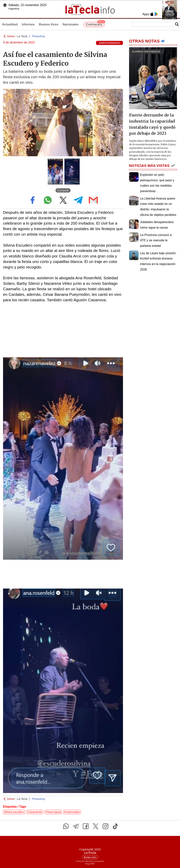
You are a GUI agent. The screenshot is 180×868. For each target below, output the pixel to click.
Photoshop (38, 36)
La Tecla (22, 36)
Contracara (95, 24)
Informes (28, 24)
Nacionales (71, 24)
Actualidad (10, 24)
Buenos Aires (49, 24)
